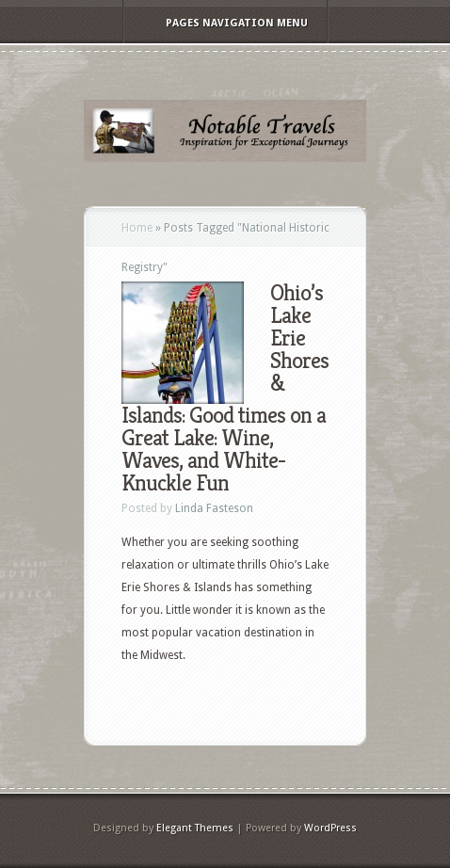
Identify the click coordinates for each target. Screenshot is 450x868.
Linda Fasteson (214, 508)
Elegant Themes (195, 828)
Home (137, 228)
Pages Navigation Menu (224, 23)
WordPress (330, 828)
